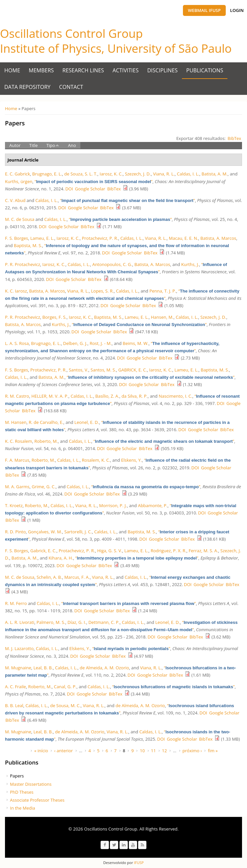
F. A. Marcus (17, 460)
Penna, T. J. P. (163, 291)
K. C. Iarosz (16, 291)
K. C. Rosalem (19, 441)
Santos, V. (79, 370)
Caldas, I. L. (188, 174)
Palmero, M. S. (51, 622)
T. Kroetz (14, 505)
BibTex (235, 138)
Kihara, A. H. (61, 558)
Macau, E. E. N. (184, 238)
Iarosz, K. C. (111, 174)
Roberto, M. (46, 441)
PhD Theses (22, 792)
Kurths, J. (190, 264)
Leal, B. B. (43, 668)
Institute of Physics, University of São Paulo (116, 48)
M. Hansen (16, 422)
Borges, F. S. (55, 317)
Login (237, 10)
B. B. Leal (14, 705)
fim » (213, 751)
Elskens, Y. (131, 460)
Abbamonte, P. (153, 505)
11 (154, 751)
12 (165, 751)
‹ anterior (63, 751)
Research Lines (83, 70)
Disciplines (163, 70)
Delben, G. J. (75, 343)
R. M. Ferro (16, 603)
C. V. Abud (15, 200)
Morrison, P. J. (113, 505)
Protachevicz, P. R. (100, 238)
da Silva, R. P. (135, 396)
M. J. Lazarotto (19, 648)
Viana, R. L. (164, 174)
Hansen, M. (162, 317)
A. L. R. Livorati (20, 622)
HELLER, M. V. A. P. (50, 396)
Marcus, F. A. (77, 577)
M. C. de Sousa (20, 219)
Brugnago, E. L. (47, 174)
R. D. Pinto (15, 532)
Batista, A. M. (214, 174)
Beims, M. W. (136, 343)
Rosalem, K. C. (96, 460)
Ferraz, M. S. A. (203, 551)
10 (142, 751)
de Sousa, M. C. (65, 705)
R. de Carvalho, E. (46, 422)
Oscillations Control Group (71, 33)
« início (41, 751)
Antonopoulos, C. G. (112, 264)
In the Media (23, 808)
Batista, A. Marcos (218, 238)
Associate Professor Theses (37, 800)
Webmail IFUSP (204, 10)
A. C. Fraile (15, 687)
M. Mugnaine (18, 668)
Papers (17, 776)
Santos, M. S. (103, 370)
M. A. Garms (17, 487)
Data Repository (27, 87)
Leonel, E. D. (87, 422)
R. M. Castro (17, 396)
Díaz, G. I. (77, 622)
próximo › (192, 751)
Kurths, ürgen (19, 181)
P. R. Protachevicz (23, 264)
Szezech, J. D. (138, 174)
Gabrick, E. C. (43, 551)
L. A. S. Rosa (17, 343)
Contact (71, 87)
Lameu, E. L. (42, 238)
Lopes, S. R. (102, 291)
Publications (205, 70)
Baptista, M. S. (28, 245)
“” (93, 181)
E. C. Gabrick (17, 174)
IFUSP (138, 863)
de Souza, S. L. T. (81, 174)
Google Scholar (90, 189)
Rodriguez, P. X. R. (169, 551)
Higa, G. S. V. (110, 551)
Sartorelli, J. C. (78, 532)
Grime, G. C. (43, 487)
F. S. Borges (17, 238)
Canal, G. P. (65, 687)
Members (41, 70)
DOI (69, 189)
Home (12, 70)
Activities (125, 70)
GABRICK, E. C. (132, 370)
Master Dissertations (31, 784)
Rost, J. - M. (101, 343)
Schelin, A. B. (49, 577)
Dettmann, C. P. (104, 622)
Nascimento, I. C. (175, 396)
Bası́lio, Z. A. (107, 396)
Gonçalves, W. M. (45, 532)
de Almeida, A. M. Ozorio (104, 668)
